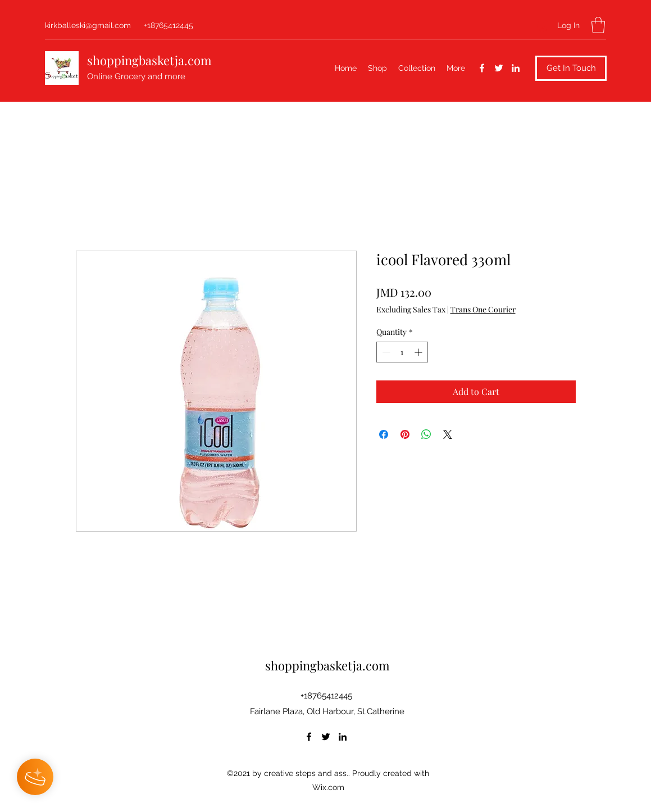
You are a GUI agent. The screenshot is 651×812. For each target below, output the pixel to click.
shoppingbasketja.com (149, 60)
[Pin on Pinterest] (405, 434)
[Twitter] (499, 68)
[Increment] (419, 352)
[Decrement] (385, 352)
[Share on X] (448, 434)
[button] (598, 25)
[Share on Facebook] (384, 434)
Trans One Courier (483, 309)
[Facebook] (482, 68)
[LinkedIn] (516, 68)
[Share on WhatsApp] (426, 434)
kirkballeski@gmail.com (88, 25)
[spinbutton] (402, 352)
